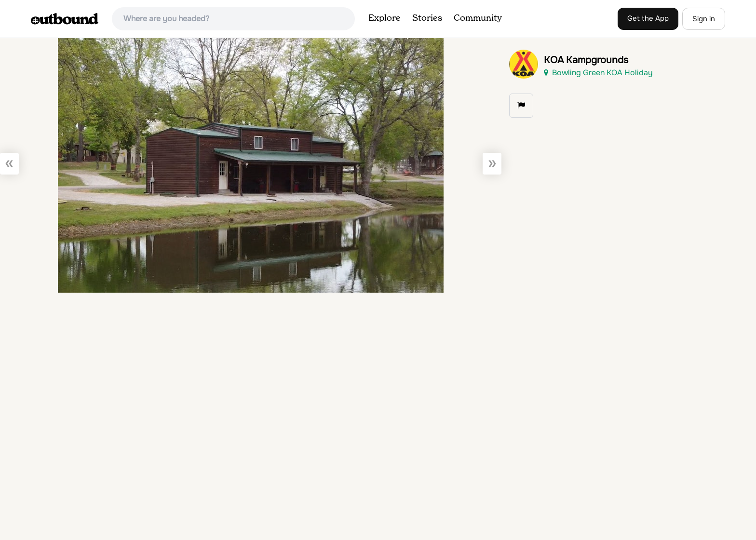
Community (478, 18)
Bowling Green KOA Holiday (598, 73)
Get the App (648, 18)
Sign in (704, 19)
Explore (385, 18)
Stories (427, 18)
